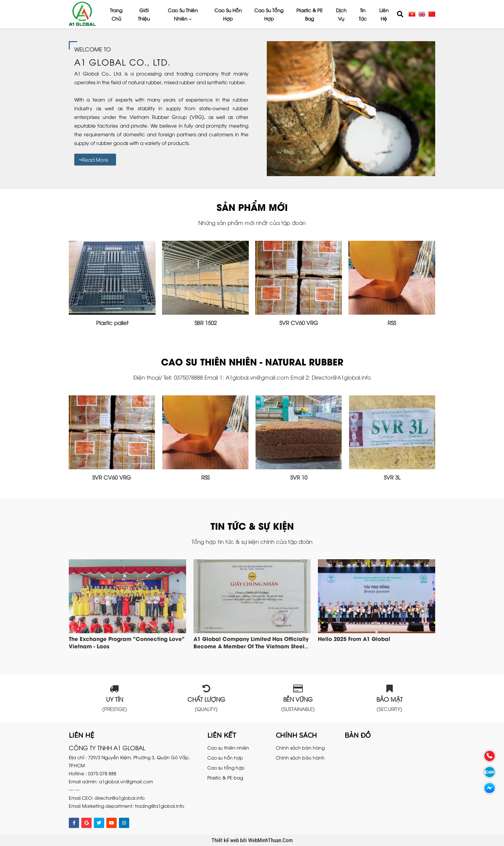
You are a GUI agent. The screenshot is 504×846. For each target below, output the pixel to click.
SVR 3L (392, 477)
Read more (95, 159)
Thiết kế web (226, 840)
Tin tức (363, 14)
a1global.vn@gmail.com (126, 781)
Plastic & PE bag (310, 14)
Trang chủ (116, 14)
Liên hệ (384, 14)
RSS (392, 323)
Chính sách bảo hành (300, 757)
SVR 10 (299, 477)
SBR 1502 (206, 323)
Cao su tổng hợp (269, 14)
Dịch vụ (341, 14)
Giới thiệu (144, 14)
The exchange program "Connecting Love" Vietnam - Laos (127, 642)
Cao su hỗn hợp (228, 14)
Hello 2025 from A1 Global (354, 638)
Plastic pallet (112, 323)
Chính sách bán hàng (300, 747)
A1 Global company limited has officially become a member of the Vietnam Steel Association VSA (251, 646)
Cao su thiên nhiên (183, 14)
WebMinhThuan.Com (270, 840)
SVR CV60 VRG (299, 323)
